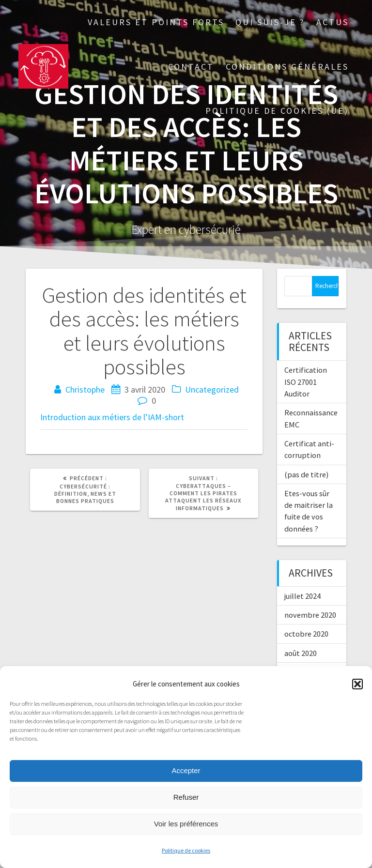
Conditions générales (287, 67)
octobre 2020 (306, 634)
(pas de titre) (306, 474)
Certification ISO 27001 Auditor (306, 382)
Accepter (186, 770)
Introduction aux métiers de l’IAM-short (112, 417)
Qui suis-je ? (270, 22)
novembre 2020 (310, 615)
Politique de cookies (186, 850)
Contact (191, 67)
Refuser (186, 797)
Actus (333, 22)
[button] (357, 684)
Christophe (85, 389)
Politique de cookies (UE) (277, 111)
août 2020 (301, 653)
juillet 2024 (302, 596)
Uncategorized (212, 389)
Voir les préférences (186, 824)
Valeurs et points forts (156, 22)
